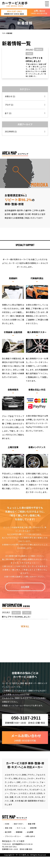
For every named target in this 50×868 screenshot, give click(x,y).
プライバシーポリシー (13, 837)
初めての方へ (19, 825)
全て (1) (8, 114)
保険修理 (33, 829)
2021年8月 (11, 132)
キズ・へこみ (21, 829)
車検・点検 (9, 829)
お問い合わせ (39, 12)
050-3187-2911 (14, 13)
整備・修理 (32, 825)
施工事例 (8, 833)
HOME (7, 825)
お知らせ (10, 97)
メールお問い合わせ (26, 738)
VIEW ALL (25, 627)
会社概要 (25, 588)
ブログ (9, 105)
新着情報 (19, 833)
